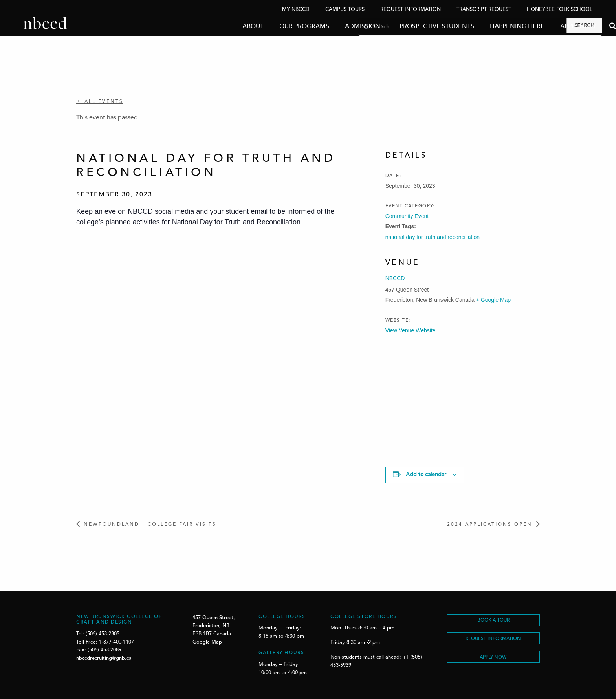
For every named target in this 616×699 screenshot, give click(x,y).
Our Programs (281, 27)
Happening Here (494, 27)
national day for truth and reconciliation (433, 237)
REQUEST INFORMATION (493, 639)
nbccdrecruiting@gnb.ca (104, 658)
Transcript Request (484, 10)
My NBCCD (296, 10)
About (229, 27)
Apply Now (554, 27)
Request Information (411, 10)
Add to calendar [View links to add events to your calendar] (426, 475)
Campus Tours (345, 10)
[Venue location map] (427, 401)
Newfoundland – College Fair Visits (150, 525)
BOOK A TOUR (493, 620)
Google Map (207, 642)
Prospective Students (413, 27)
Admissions (341, 27)
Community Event (407, 216)
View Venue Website (411, 330)
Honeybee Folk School (560, 10)
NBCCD (395, 278)
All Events (103, 102)
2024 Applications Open (490, 525)
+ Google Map (493, 300)
